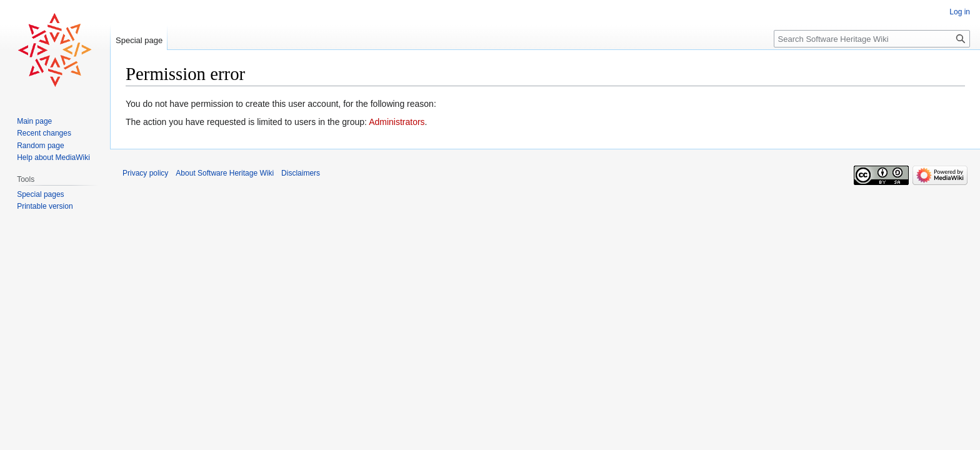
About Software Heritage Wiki (225, 173)
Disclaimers (301, 173)
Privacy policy (145, 173)
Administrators (397, 122)
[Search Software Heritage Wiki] (872, 39)
